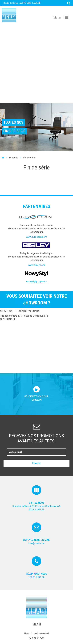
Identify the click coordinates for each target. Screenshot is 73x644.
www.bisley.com (36, 265)
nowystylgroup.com (37, 281)
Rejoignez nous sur (36, 395)
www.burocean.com (36, 237)
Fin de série (29, 158)
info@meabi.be (36, 543)
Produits (14, 158)
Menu (57, 17)
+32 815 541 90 (36, 577)
